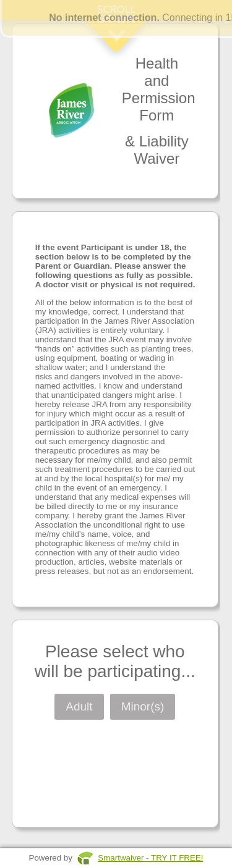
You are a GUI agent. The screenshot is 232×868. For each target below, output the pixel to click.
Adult (79, 706)
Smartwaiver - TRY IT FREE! (150, 858)
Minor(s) (143, 706)
